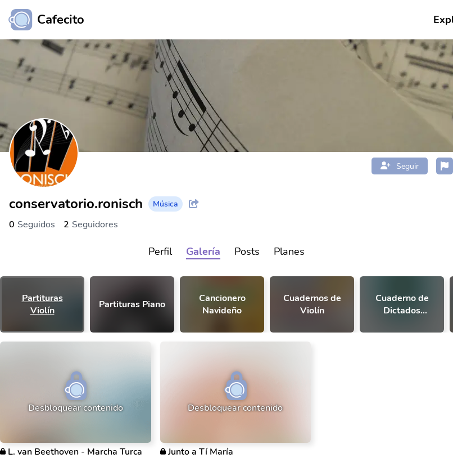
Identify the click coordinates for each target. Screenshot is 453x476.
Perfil (160, 252)
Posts (247, 252)
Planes (289, 252)
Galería (203, 252)
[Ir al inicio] (42, 20)
